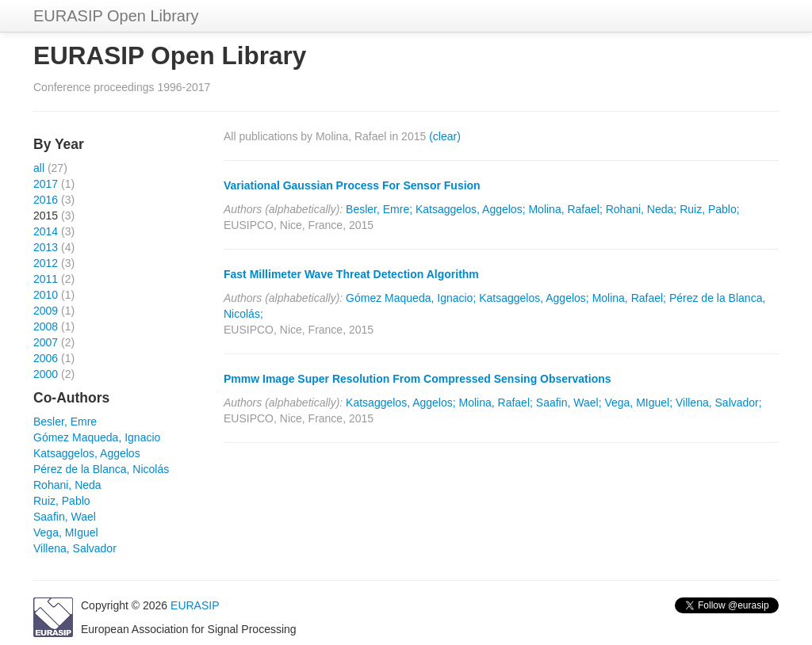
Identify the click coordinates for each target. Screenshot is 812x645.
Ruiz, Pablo (62, 501)
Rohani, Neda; (642, 209)
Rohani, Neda (67, 485)
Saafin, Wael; (569, 403)
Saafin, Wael (65, 517)
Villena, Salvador (75, 548)
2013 (46, 247)
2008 (46, 326)
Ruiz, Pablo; (709, 209)
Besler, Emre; (379, 209)
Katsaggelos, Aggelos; (471, 209)
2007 (46, 342)
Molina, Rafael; (565, 209)
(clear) (445, 136)
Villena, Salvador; (719, 403)
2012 (46, 263)
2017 (46, 184)
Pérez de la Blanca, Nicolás (101, 469)
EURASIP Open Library (116, 16)
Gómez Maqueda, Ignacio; (411, 298)
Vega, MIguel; (638, 403)
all (39, 168)
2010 (46, 295)
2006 (46, 358)
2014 (46, 231)
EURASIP (195, 605)
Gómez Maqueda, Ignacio (97, 437)
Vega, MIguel (66, 532)
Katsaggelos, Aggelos (87, 453)
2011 (46, 279)
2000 (46, 374)
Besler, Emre (65, 422)
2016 (46, 200)
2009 (46, 311)
